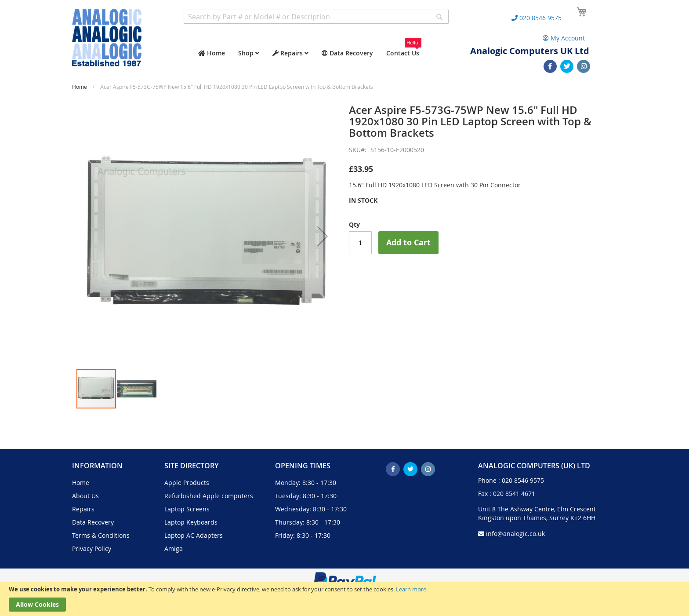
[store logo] (107, 38)
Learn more (411, 589)
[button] (323, 236)
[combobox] (316, 17)
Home (80, 87)
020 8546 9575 (523, 480)
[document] (344, 599)
